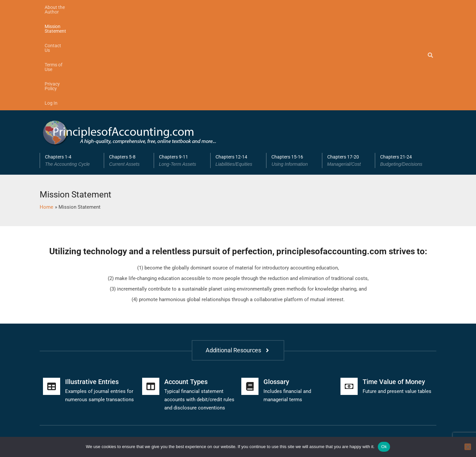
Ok (384, 447)
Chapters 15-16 (294, 65)
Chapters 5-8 (129, 65)
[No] (468, 447)
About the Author (62, 7)
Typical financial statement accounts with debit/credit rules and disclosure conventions (199, 304)
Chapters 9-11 (182, 65)
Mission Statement (109, 7)
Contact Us (150, 7)
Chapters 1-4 (72, 65)
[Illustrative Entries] (52, 291)
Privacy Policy (221, 7)
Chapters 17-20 (349, 65)
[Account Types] (151, 291)
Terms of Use (184, 7)
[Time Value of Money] (349, 291)
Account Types (186, 286)
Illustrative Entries (92, 286)
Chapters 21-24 (406, 65)
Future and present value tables (397, 296)
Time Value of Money (394, 286)
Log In (252, 7)
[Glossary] (250, 291)
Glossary (276, 286)
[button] (72, 65)
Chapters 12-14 (238, 65)
